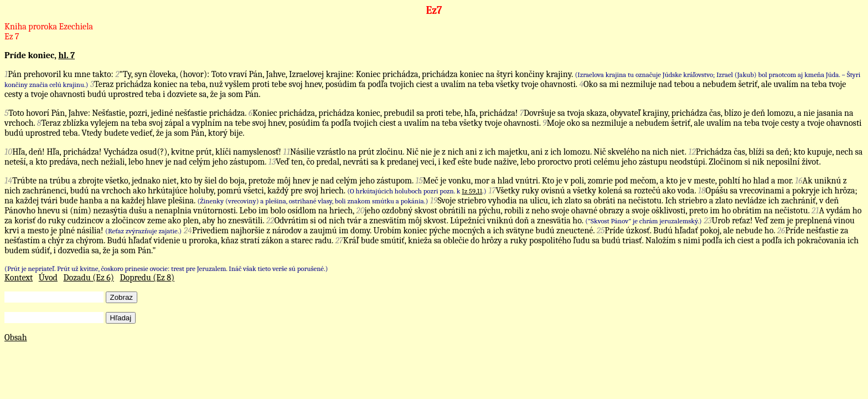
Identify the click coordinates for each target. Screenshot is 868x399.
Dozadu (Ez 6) (89, 278)
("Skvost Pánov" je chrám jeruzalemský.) (643, 221)
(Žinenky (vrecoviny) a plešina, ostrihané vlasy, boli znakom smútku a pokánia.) (312, 201)
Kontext (19, 278)
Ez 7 (12, 37)
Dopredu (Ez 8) (147, 278)
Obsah (16, 337)
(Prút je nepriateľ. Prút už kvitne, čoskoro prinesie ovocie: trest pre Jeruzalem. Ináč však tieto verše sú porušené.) (166, 268)
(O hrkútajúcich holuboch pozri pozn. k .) (417, 191)
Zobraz (122, 297)
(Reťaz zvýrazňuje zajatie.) (143, 231)
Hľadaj (121, 318)
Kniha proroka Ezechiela (49, 27)
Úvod (48, 278)
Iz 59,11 (472, 191)
